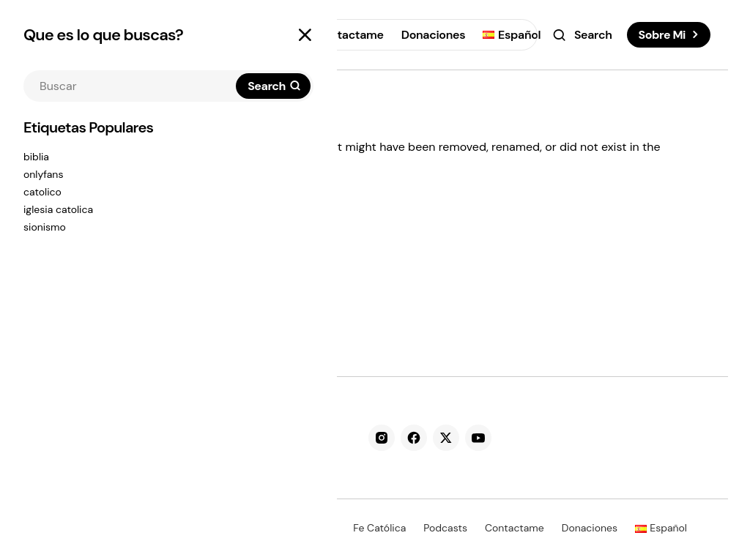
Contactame (515, 528)
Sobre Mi (662, 35)
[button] (305, 35)
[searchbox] (131, 86)
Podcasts (445, 528)
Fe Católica (379, 528)
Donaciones (590, 528)
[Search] (273, 86)
